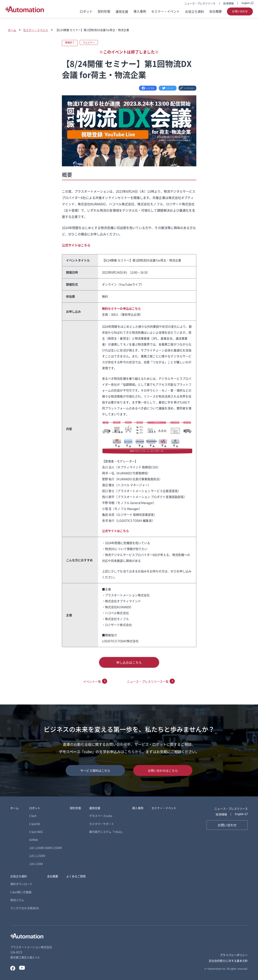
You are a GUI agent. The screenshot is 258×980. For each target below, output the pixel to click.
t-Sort (33, 816)
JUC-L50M (36, 864)
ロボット (86, 11)
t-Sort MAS (36, 832)
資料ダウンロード (21, 884)
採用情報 (228, 3)
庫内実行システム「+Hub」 (107, 832)
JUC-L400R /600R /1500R (45, 848)
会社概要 (215, 11)
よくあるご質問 (76, 876)
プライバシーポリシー (234, 955)
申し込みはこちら (129, 662)
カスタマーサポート (102, 824)
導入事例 (140, 11)
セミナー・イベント (166, 11)
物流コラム (17, 900)
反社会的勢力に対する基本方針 (228, 961)
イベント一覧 (92, 681)
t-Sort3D (35, 824)
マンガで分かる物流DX (25, 908)
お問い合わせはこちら (163, 770)
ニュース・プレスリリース (200, 3)
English (246, 3)
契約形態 (104, 11)
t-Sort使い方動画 (21, 892)
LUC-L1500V (37, 856)
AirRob (34, 840)
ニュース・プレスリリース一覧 (148, 681)
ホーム (12, 30)
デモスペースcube (101, 816)
